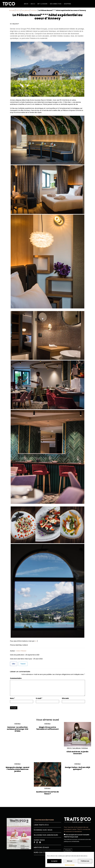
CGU (45, 852)
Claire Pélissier (21, 651)
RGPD (36, 852)
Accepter (54, 861)
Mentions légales (70, 865)
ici (36, 641)
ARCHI (27, 4)
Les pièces (25, 10)
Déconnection (56, 4)
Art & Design (43, 4)
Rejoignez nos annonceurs (46, 835)
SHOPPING (68, 4)
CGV (41, 852)
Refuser (70, 861)
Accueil (12, 10)
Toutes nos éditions (44, 820)
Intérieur (34, 10)
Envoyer (14, 708)
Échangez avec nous (43, 830)
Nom (12, 698)
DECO (33, 4)
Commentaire (16, 678)
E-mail (39, 698)
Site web (65, 698)
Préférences (85, 861)
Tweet (23, 664)
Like (14, 664)
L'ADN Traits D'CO (41, 825)
